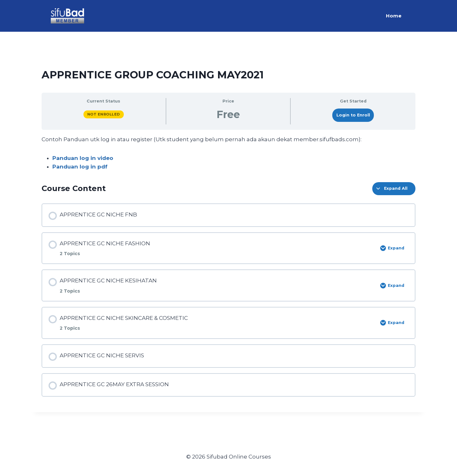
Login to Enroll (353, 115)
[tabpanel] (228, 153)
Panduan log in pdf (80, 167)
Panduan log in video (83, 158)
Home (394, 16)
